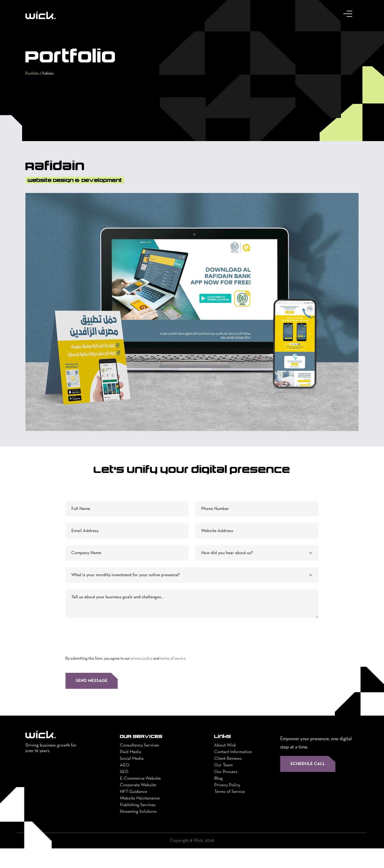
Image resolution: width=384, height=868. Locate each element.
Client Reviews (228, 778)
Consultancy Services (140, 765)
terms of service (173, 678)
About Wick (225, 765)
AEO (125, 785)
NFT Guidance (133, 811)
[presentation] (107, 655)
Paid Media (131, 772)
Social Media (132, 778)
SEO (124, 792)
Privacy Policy (227, 805)
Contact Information (233, 772)
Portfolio (34, 89)
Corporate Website (138, 805)
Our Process (226, 792)
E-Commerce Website (140, 798)
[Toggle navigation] (349, 15)
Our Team (223, 785)
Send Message (92, 700)
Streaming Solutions (138, 831)
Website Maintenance (140, 818)
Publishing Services (138, 825)
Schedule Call (308, 784)
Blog (218, 798)
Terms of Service (229, 811)
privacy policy (142, 678)
